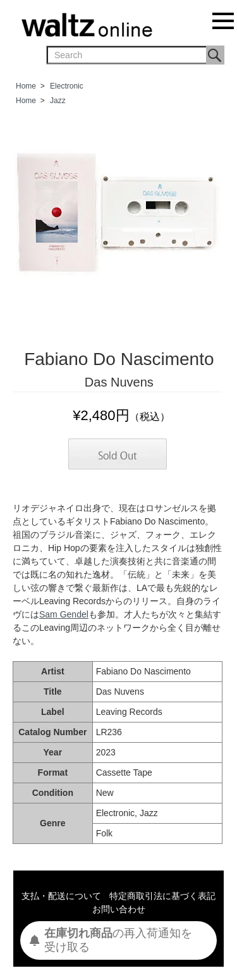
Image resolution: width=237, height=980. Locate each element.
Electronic (67, 86)
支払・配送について (61, 896)
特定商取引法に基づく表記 (162, 896)
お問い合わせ (119, 909)
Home (26, 86)
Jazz (58, 101)
